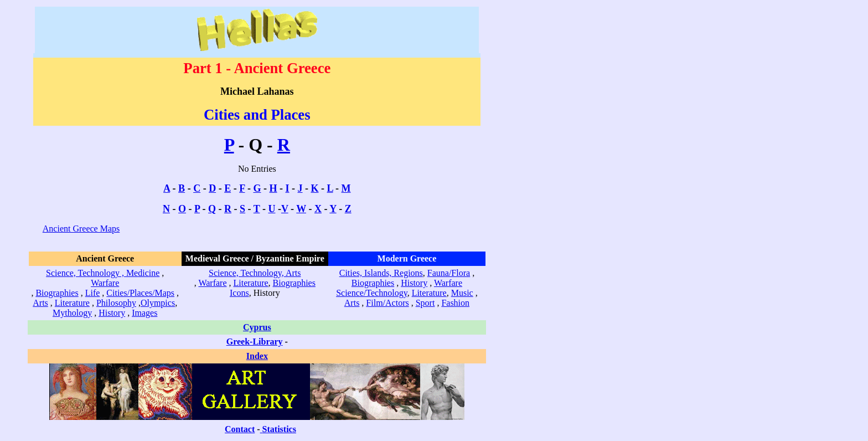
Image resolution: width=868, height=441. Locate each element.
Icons (239, 293)
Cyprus (257, 327)
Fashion (455, 303)
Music (462, 293)
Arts (40, 303)
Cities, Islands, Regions (381, 273)
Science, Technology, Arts (255, 273)
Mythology (72, 313)
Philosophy (116, 303)
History (112, 313)
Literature (72, 303)
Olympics (158, 303)
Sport (425, 303)
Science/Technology (371, 293)
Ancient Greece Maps (81, 229)
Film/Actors (387, 303)
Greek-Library (255, 342)
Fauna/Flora (449, 273)
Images (144, 313)
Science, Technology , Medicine (103, 273)
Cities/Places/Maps (140, 293)
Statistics (279, 429)
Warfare (105, 283)
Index (257, 356)
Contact (240, 429)
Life (93, 293)
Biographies (57, 293)
